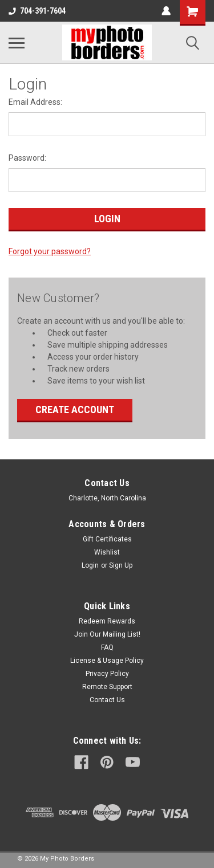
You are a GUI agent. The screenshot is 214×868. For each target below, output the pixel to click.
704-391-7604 (37, 11)
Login (90, 565)
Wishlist (107, 552)
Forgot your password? (50, 251)
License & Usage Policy (107, 661)
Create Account (75, 409)
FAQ (107, 647)
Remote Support (107, 687)
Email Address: (35, 102)
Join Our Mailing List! (107, 634)
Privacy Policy (107, 674)
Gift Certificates (107, 539)
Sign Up (121, 565)
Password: (27, 158)
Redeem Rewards (107, 621)
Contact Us (107, 700)
